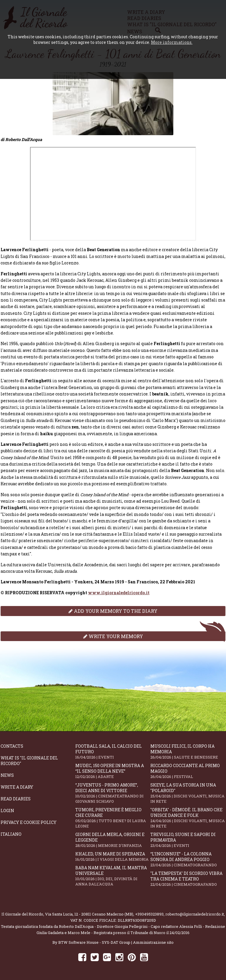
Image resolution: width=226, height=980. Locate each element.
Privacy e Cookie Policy (29, 822)
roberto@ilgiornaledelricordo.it (195, 914)
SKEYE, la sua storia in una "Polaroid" (188, 793)
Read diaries (16, 799)
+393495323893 (149, 914)
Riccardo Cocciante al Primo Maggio (188, 771)
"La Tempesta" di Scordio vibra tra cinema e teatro (188, 879)
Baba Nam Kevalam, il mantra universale (113, 876)
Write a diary (17, 787)
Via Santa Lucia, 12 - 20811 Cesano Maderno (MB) (89, 914)
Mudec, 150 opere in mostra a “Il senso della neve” (113, 771)
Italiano (11, 834)
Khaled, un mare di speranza (113, 856)
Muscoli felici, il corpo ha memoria (188, 751)
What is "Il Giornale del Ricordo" (29, 761)
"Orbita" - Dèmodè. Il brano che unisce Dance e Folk (188, 818)
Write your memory (113, 636)
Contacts (12, 746)
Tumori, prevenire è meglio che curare (113, 818)
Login (7, 811)
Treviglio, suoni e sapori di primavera (188, 840)
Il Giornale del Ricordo (22, 914)
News (7, 775)
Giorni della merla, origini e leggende (113, 840)
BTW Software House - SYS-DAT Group (94, 942)
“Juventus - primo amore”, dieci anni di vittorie (113, 793)
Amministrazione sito (153, 942)
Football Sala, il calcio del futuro (113, 751)
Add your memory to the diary (113, 611)
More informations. (172, 42)
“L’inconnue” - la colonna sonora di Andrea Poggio (188, 859)
